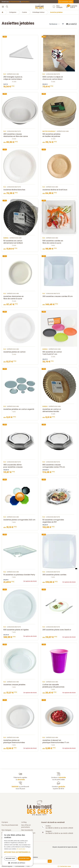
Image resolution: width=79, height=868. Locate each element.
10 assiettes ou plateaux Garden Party (20, 575)
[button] (17, 853)
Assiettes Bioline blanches (20, 190)
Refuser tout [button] (10, 858)
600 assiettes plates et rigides (20, 630)
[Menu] (3, 7)
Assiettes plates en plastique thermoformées (20, 741)
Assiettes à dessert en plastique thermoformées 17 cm (59, 741)
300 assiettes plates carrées (59, 575)
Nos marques (6, 830)
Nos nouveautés (27, 830)
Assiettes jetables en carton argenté (20, 409)
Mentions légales (7, 866)
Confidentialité (19, 866)
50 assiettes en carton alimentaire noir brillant (20, 242)
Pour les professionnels (10, 825)
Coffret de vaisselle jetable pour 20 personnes (59, 686)
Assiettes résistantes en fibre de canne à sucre (20, 298)
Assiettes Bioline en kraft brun (59, 190)
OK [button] (50, 861)
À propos (5, 822)
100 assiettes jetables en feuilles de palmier (59, 135)
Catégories (13, 12)
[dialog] (17, 849)
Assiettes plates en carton (20, 352)
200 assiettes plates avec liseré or (59, 630)
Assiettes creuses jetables (20, 685)
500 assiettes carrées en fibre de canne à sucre (59, 242)
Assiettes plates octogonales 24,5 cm (20, 520)
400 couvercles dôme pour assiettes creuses (20, 466)
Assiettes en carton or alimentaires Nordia (59, 410)
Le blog (24, 822)
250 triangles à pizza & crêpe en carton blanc (20, 78)
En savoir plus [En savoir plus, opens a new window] (21, 849)
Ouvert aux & (15, 2)
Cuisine (24, 12)
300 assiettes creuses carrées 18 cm (59, 296)
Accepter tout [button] (24, 858)
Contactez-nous (66, 2)
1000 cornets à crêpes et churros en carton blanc (59, 78)
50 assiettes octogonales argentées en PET (59, 521)
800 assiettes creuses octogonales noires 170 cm (59, 466)
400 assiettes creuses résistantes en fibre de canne (20, 135)
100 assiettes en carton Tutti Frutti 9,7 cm (59, 353)
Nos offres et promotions (26, 826)
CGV (28, 866)
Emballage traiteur (39, 12)
